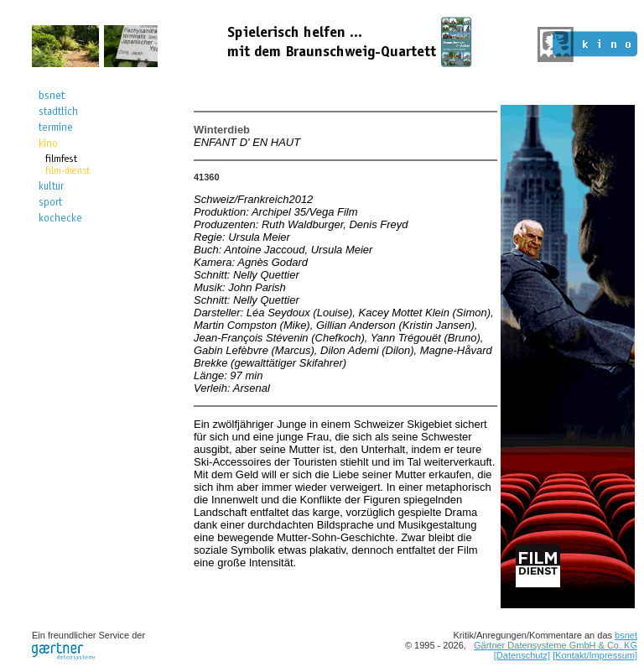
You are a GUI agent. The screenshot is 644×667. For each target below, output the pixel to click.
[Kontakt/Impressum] (595, 655)
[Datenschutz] (522, 655)
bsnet (626, 635)
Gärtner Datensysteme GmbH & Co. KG (556, 645)
